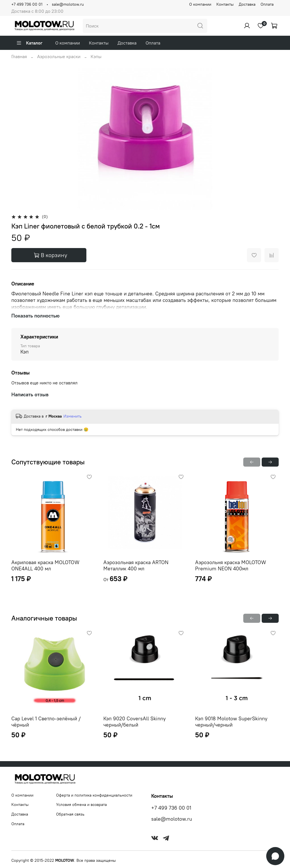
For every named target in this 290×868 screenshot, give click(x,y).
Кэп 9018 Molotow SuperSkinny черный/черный (231, 721)
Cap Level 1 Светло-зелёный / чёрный (46, 721)
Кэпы (96, 56)
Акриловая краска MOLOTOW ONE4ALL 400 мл (45, 565)
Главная (19, 56)
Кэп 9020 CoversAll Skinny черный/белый (135, 721)
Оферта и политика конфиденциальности (94, 795)
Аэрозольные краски (59, 56)
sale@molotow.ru (68, 4)
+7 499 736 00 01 (27, 4)
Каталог (29, 43)
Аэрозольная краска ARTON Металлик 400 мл (136, 565)
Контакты (225, 4)
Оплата (267, 4)
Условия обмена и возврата (81, 805)
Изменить (72, 416)
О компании (200, 4)
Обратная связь (70, 814)
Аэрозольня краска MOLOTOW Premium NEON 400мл (231, 565)
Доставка (247, 4)
